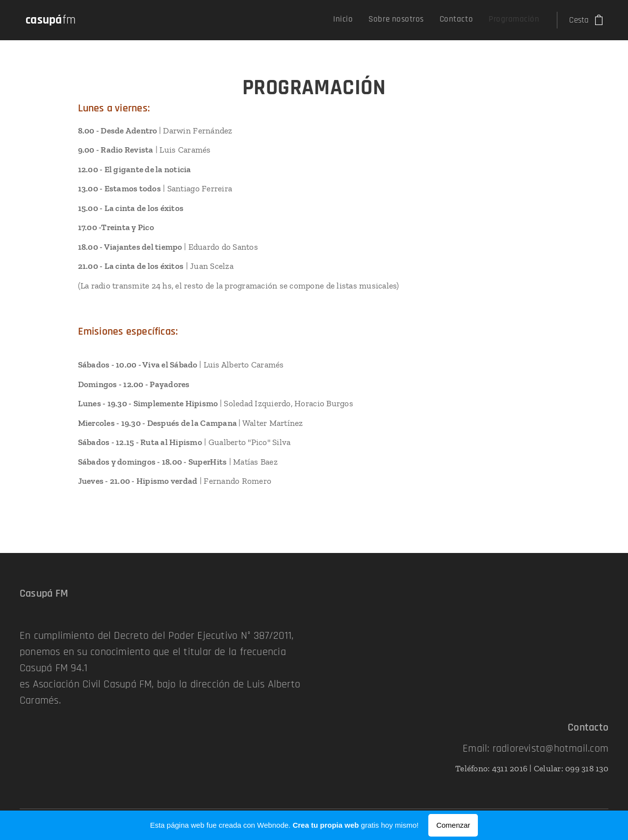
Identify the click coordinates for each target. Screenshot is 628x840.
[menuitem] (490, 20)
